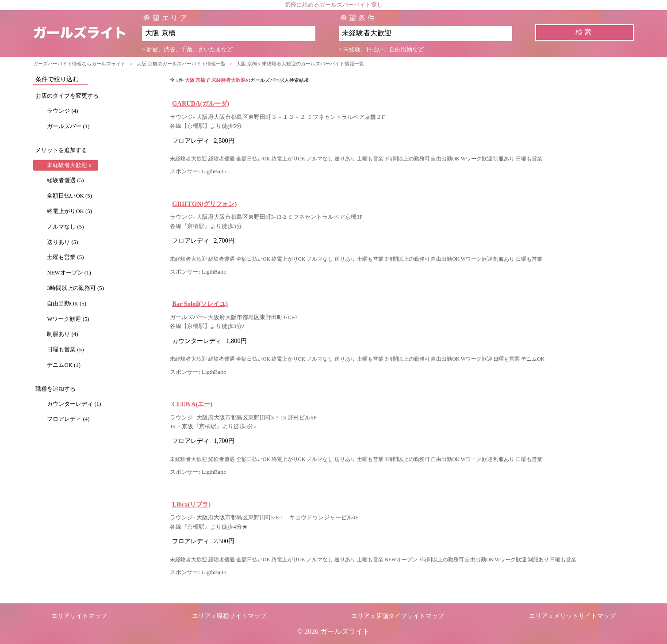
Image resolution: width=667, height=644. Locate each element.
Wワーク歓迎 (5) (68, 319)
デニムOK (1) (64, 365)
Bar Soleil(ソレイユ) (200, 304)
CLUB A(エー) (192, 404)
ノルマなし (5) (65, 227)
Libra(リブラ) (191, 504)
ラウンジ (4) (62, 111)
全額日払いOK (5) (69, 196)
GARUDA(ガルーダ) (201, 103)
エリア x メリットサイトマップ (572, 616)
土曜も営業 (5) (65, 257)
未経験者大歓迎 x (69, 165)
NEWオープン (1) (69, 273)
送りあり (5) (62, 242)
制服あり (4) (62, 334)
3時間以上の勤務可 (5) (75, 288)
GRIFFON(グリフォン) (204, 204)
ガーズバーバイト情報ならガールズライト (79, 64)
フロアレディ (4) (68, 419)
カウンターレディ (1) (74, 404)
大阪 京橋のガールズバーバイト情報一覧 (181, 64)
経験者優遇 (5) (65, 180)
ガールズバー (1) (68, 126)
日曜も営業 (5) (65, 350)
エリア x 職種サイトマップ (229, 616)
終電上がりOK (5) (69, 211)
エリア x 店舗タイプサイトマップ (398, 616)
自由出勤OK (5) (67, 304)
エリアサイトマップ (79, 616)
